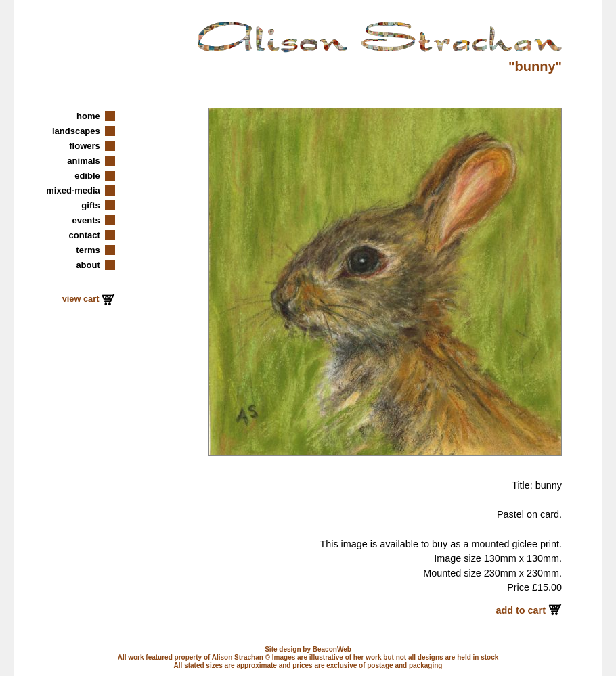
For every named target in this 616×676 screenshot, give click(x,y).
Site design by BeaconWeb (308, 649)
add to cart (522, 610)
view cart (82, 299)
